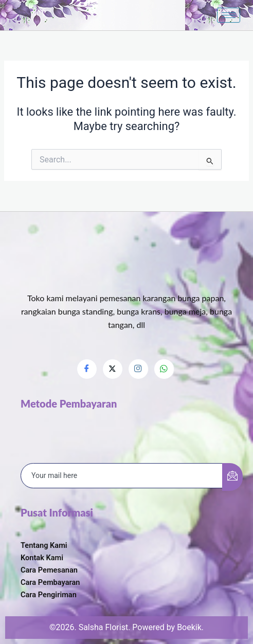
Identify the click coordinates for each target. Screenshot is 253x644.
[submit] (232, 477)
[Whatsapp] (164, 369)
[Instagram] (138, 369)
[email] (122, 476)
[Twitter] (113, 369)
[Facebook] (87, 369)
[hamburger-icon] (229, 15)
